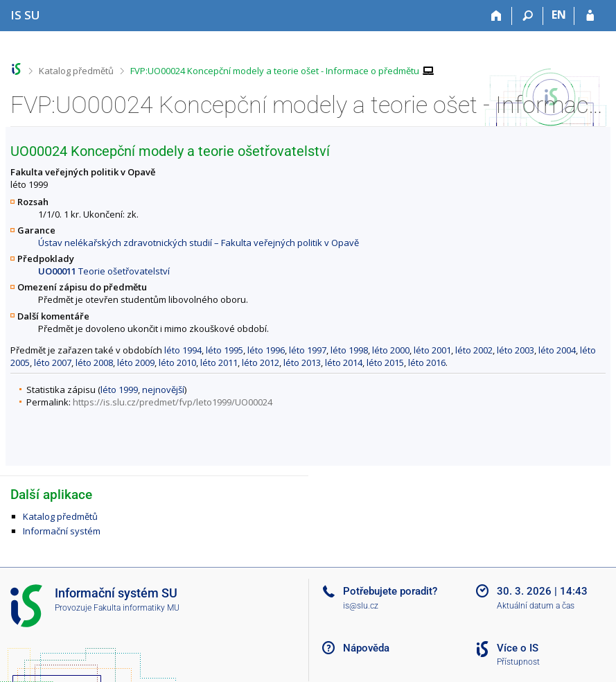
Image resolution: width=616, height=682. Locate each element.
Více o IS (518, 648)
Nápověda (366, 648)
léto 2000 (391, 350)
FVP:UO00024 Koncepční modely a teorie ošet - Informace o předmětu (275, 71)
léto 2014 (344, 362)
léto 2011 (219, 362)
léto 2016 (427, 362)
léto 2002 (474, 350)
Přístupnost (518, 662)
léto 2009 (136, 362)
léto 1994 (183, 350)
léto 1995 (225, 350)
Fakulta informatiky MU (137, 608)
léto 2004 (557, 350)
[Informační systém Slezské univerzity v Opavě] (25, 15)
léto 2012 (261, 362)
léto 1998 (349, 350)
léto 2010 (177, 362)
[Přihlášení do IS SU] (590, 16)
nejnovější (163, 390)
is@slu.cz (361, 606)
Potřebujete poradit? (390, 591)
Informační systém (62, 531)
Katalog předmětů (76, 71)
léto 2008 (94, 362)
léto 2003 (516, 350)
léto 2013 (302, 362)
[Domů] (496, 16)
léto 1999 (119, 390)
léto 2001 (432, 350)
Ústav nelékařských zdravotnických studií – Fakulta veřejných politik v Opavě (199, 243)
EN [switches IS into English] (559, 15)
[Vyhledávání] (528, 16)
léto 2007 (53, 362)
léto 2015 (385, 362)
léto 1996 (266, 350)
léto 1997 (308, 350)
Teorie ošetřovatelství (104, 271)
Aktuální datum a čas (536, 606)
